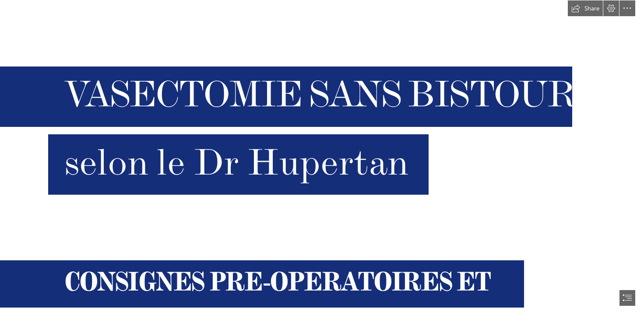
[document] (322, 157)
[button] (585, 8)
